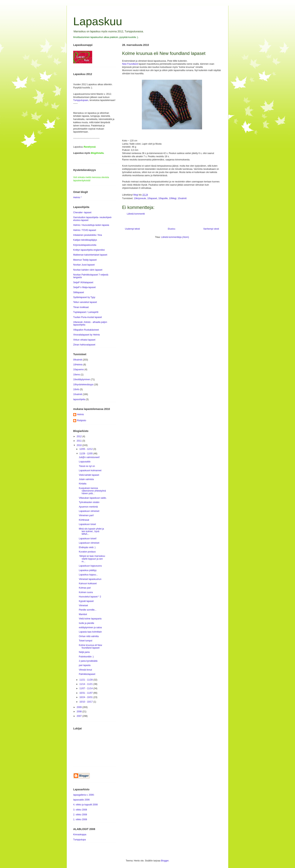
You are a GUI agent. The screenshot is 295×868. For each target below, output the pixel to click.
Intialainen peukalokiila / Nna (88, 235)
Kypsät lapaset (86, 601)
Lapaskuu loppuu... (88, 575)
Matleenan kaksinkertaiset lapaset (90, 255)
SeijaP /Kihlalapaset (83, 282)
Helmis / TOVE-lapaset (85, 230)
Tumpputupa (79, 840)
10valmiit (182, 198)
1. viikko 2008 (80, 819)
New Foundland (130, 64)
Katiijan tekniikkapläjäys (85, 240)
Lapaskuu (98, 21)
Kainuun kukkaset (88, 583)
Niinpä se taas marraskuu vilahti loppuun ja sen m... (92, 559)
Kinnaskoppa (80, 835)
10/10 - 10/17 (86, 702)
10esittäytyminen (82, 379)
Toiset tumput (86, 641)
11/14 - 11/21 (86, 684)
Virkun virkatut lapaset (84, 340)
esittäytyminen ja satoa (90, 627)
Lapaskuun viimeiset (89, 511)
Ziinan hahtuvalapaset (84, 345)
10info (76, 389)
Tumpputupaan (81, 100)
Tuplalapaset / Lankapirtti (86, 312)
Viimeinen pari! (86, 515)
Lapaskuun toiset (87, 524)
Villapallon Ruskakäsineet (86, 330)
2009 (80, 707)
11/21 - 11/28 (86, 680)
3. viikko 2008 (80, 810)
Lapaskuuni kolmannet (90, 470)
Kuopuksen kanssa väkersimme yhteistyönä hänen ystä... (92, 491)
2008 (80, 712)
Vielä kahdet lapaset (89, 475)
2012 (80, 436)
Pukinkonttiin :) (86, 657)
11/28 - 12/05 (86, 454)
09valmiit (78, 360)
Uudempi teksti (132, 229)
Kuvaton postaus (87, 552)
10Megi (173, 198)
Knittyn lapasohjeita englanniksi (89, 250)
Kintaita (83, 484)
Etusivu (171, 229)
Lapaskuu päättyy (88, 570)
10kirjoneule (140, 198)
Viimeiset (83, 605)
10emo (77, 375)
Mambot (83, 614)
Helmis (80, 414)
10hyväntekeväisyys (83, 385)
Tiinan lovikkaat (81, 307)
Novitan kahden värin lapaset (88, 270)
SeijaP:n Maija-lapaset (84, 287)
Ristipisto (82, 420)
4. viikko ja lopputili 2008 (85, 805)
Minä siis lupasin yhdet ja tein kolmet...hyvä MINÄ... (91, 531)
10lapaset (152, 198)
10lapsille (163, 198)
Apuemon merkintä (88, 507)
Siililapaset (79, 292)
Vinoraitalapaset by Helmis (87, 335)
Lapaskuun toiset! (88, 539)
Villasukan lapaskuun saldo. (93, 498)
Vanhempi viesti (211, 229)
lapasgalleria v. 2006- (84, 795)
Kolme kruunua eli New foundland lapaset (90, 646)
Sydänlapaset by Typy (84, 297)
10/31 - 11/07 (86, 693)
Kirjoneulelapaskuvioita (85, 245)
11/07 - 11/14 (86, 688)
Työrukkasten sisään (89, 502)
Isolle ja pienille (86, 623)
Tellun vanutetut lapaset (85, 302)
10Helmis (78, 365)
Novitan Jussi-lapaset (84, 265)
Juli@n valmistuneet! (89, 457)
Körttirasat (84, 520)
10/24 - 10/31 (86, 697)
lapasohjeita (79, 399)
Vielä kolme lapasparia (90, 619)
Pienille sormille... (88, 610)
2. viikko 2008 (80, 815)
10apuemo (79, 370)
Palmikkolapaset (87, 674)
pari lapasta (85, 665)
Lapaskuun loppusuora (90, 566)
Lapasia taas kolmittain (90, 632)
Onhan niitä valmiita (89, 636)
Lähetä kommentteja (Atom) (175, 237)
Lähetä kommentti (136, 214)
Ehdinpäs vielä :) (87, 547)
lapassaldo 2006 (81, 800)
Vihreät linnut (85, 670)
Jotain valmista (86, 479)
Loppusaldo (85, 462)
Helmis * (77, 197)
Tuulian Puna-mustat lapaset (87, 317)
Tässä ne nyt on (87, 466)
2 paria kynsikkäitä (88, 661)
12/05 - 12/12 (86, 449)
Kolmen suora (86, 592)
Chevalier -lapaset (82, 212)
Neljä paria (84, 652)
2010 (80, 445)
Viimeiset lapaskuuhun (90, 579)
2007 (80, 716)
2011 (80, 441)
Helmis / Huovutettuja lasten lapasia (91, 225)
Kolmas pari (85, 588)
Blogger (165, 861)
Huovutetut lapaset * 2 (90, 597)
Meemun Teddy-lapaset (85, 260)
